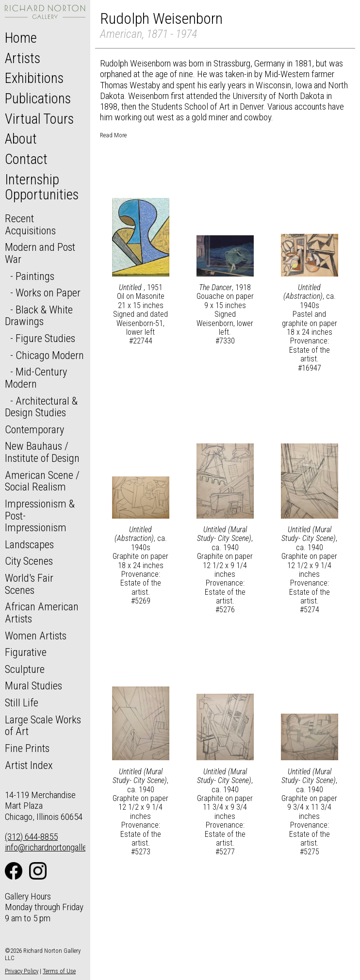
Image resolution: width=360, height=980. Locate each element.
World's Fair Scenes (29, 584)
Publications (38, 98)
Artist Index (29, 765)
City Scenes (29, 561)
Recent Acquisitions (30, 224)
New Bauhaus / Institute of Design (42, 452)
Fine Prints (27, 748)
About (21, 139)
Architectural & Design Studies (41, 407)
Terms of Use (59, 971)
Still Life (22, 702)
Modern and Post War (40, 253)
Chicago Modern (50, 355)
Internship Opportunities (42, 187)
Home (21, 38)
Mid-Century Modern (36, 378)
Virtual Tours (39, 119)
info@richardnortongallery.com (57, 847)
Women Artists (36, 636)
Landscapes (29, 544)
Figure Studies (45, 338)
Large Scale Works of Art (43, 726)
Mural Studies (33, 686)
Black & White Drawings (39, 316)
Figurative (26, 652)
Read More (113, 135)
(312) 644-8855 (31, 837)
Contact (26, 159)
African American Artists (42, 612)
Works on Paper (48, 293)
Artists (23, 58)
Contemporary (34, 429)
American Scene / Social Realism (42, 481)
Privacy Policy (22, 971)
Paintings (35, 276)
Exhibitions (34, 78)
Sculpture (25, 669)
